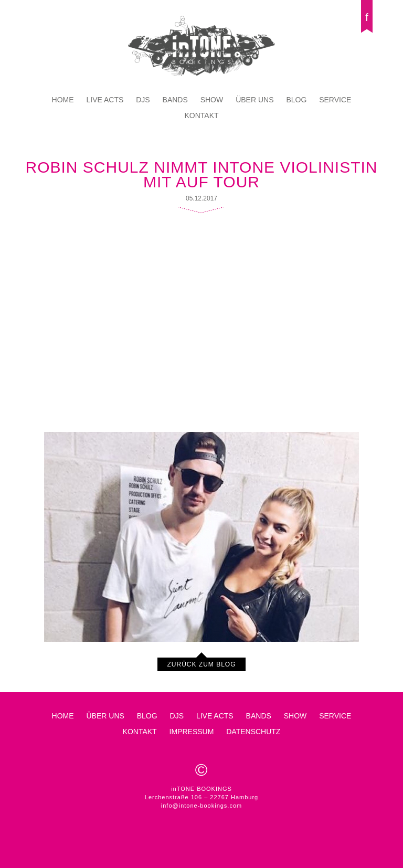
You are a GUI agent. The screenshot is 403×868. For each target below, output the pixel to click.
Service (335, 100)
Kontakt (201, 115)
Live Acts (105, 100)
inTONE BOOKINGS (201, 46)
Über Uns (254, 100)
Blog (296, 100)
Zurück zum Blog (201, 664)
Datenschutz (253, 732)
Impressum (192, 732)
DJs (143, 100)
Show (212, 100)
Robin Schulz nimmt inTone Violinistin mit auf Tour (202, 174)
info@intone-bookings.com (201, 806)
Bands (175, 100)
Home (63, 100)
